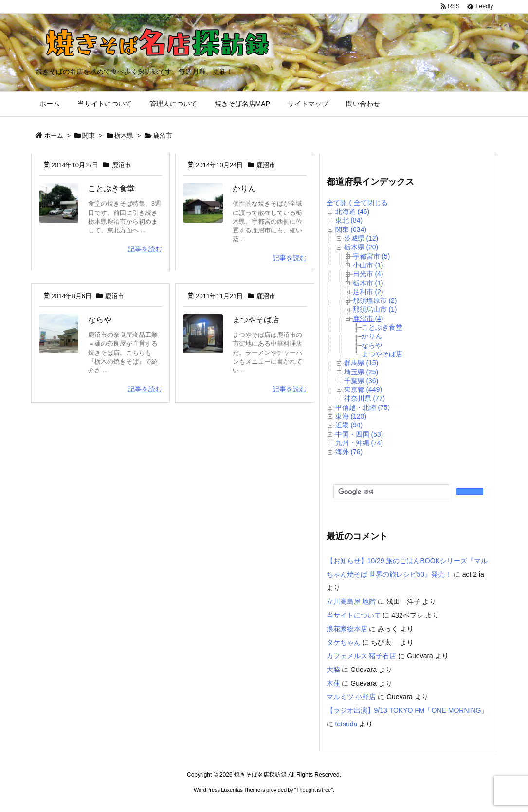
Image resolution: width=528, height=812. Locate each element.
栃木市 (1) (368, 283)
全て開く (340, 203)
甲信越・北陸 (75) (363, 407)
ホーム (54, 135)
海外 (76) (349, 452)
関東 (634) (351, 229)
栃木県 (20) (361, 247)
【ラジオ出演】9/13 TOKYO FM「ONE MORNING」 (407, 710)
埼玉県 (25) (361, 372)
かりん (244, 188)
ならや (100, 320)
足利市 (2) (368, 292)
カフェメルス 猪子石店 (362, 656)
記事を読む (145, 249)
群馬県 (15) (361, 363)
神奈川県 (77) (365, 398)
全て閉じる (371, 203)
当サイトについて (354, 615)
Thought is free (314, 790)
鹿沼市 (121, 165)
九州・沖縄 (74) (359, 443)
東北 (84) (349, 220)
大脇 (333, 670)
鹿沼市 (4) (368, 318)
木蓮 (333, 683)
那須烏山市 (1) (375, 309)
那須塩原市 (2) (375, 300)
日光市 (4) (368, 274)
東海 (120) (351, 416)
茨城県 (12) (361, 238)
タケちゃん (344, 642)
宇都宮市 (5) (372, 256)
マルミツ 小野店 (351, 697)
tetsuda (346, 724)
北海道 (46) (353, 212)
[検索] (390, 492)
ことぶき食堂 (111, 188)
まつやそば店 (256, 320)
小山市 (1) (368, 265)
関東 (89, 135)
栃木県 (124, 135)
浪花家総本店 (347, 629)
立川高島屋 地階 (351, 601)
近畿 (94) (349, 425)
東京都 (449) (363, 389)
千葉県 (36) (361, 381)
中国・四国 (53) (359, 434)
